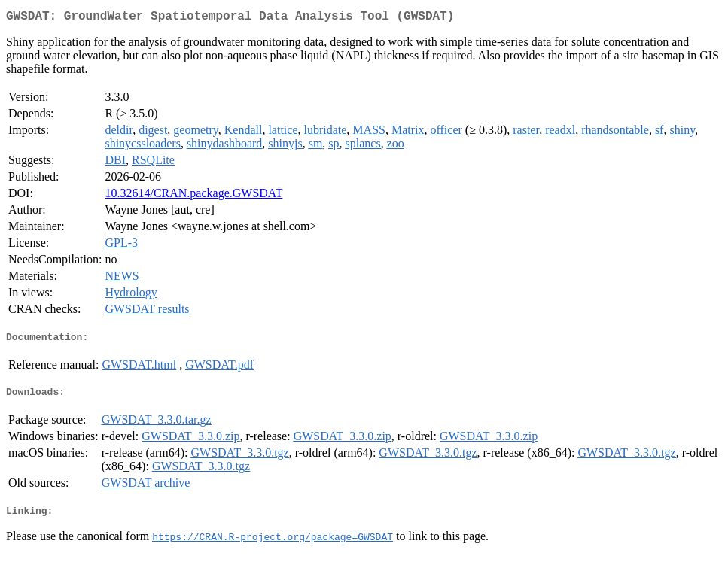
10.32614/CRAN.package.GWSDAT (193, 196)
